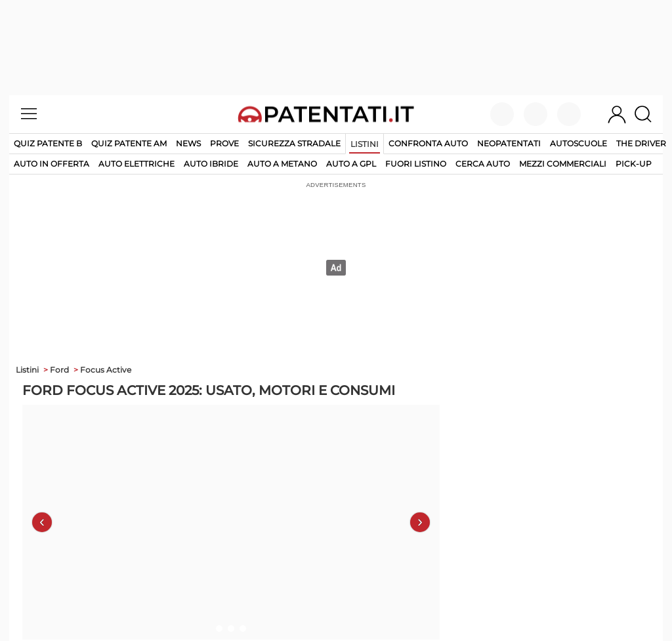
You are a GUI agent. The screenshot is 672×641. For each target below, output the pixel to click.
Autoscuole (578, 143)
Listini (365, 144)
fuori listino (416, 164)
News (188, 143)
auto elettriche (136, 164)
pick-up (634, 164)
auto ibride (211, 164)
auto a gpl (351, 164)
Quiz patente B (48, 143)
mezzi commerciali (563, 164)
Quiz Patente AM (129, 143)
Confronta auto (428, 143)
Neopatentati (509, 143)
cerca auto (483, 164)
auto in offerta (52, 164)
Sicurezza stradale (294, 143)
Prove (224, 143)
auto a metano (282, 164)
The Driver (641, 143)
